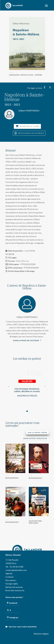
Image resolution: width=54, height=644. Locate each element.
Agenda (9, 573)
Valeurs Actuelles (27, 396)
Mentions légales (41, 634)
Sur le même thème (37, 432)
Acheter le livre (28, 126)
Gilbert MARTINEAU (27, 317)
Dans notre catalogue (35, 438)
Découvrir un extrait (29, 133)
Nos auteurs (11, 580)
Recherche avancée (14, 587)
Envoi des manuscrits (15, 590)
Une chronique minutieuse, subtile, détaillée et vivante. (27, 390)
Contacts (10, 577)
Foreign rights (12, 584)
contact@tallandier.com (16, 570)
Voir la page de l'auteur (27, 340)
